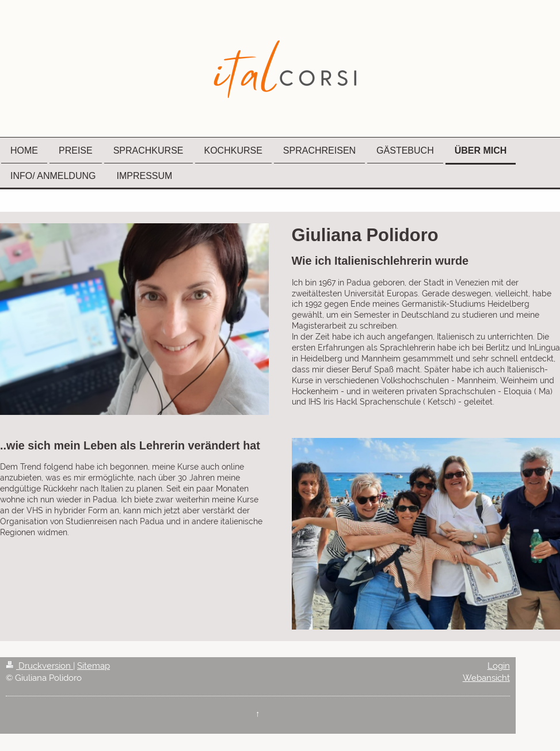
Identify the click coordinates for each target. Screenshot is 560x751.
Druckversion (39, 666)
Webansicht (486, 678)
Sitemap (94, 666)
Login (499, 666)
